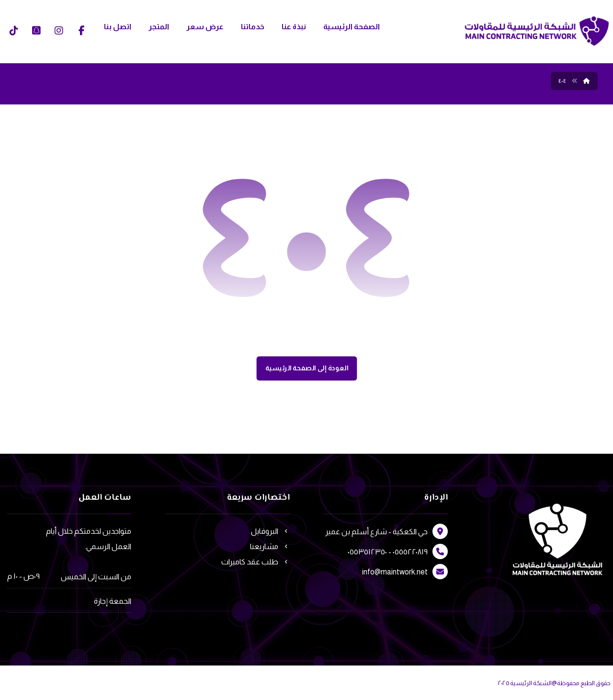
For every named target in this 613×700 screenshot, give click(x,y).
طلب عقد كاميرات (255, 562)
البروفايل (270, 531)
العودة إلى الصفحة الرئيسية (306, 368)
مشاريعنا (270, 546)
